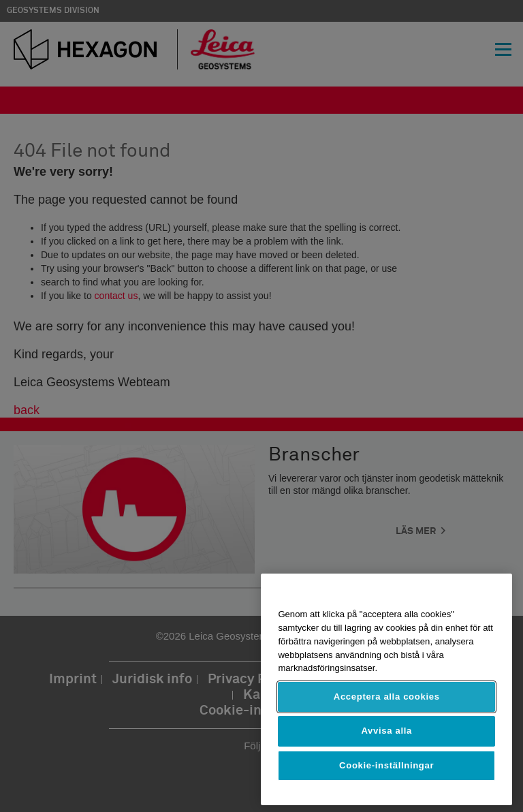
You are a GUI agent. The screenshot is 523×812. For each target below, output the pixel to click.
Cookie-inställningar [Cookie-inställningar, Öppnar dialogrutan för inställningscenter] (386, 765)
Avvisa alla (386, 731)
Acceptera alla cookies (387, 697)
